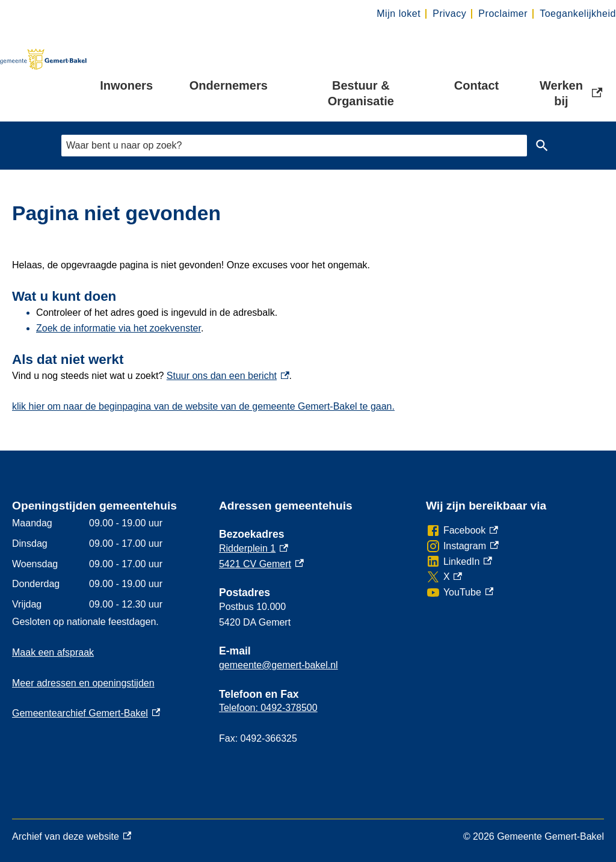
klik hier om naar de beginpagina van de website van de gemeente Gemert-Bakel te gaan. (203, 406)
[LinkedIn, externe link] (459, 562)
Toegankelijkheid (578, 14)
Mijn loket (399, 14)
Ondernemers (229, 85)
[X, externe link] (444, 577)
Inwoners (126, 85)
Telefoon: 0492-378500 (268, 708)
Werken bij (571, 93)
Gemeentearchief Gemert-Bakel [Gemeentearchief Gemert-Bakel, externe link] (86, 713)
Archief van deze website (72, 837)
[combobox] (294, 145)
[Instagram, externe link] (462, 546)
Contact (476, 85)
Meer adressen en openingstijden (83, 683)
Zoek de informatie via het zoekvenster (119, 328)
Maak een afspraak (53, 652)
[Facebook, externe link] (462, 531)
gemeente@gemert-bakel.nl (279, 665)
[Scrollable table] (106, 564)
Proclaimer (503, 14)
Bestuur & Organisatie (361, 93)
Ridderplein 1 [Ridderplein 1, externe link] (254, 548)
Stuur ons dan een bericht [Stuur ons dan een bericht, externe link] (228, 376)
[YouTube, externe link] (460, 593)
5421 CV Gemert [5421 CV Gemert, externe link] (261, 564)
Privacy (449, 14)
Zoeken (542, 146)
